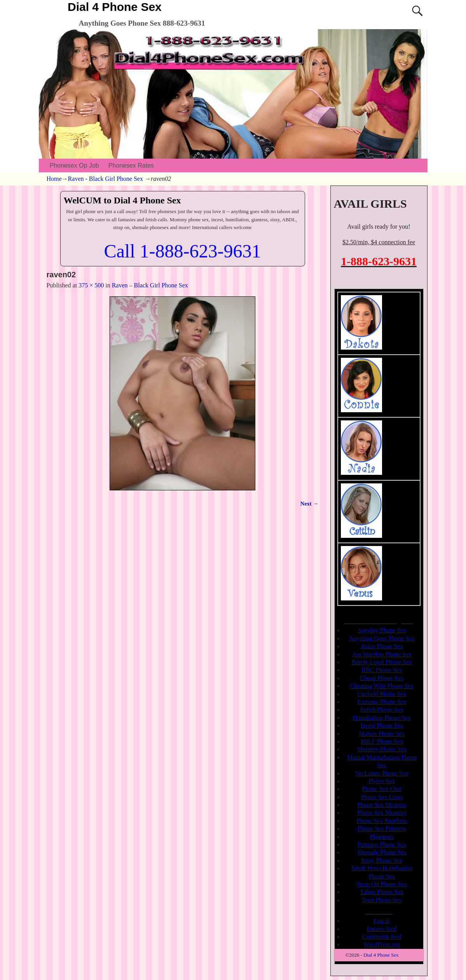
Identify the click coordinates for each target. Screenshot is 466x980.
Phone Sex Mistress (382, 805)
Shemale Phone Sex (382, 852)
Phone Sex (382, 781)
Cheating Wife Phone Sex (382, 686)
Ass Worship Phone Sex (382, 654)
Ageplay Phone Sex (382, 630)
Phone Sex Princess (382, 829)
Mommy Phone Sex (382, 749)
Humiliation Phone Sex (382, 718)
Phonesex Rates (131, 165)
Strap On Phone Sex (382, 884)
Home (54, 179)
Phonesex (382, 837)
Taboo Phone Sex (382, 892)
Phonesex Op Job (74, 165)
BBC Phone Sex (382, 670)
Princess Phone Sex (382, 844)
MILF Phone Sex (382, 741)
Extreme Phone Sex (382, 702)
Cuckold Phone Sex (382, 694)
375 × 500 (91, 285)
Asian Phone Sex (382, 646)
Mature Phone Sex (382, 734)
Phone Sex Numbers (382, 821)
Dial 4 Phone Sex (115, 7)
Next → (310, 504)
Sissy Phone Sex (382, 860)
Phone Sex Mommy (382, 813)
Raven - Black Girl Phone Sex (106, 179)
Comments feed (382, 937)
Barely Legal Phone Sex (382, 662)
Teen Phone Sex (382, 900)
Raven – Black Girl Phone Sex (150, 285)
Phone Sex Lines (382, 797)
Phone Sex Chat (382, 789)
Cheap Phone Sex (382, 678)
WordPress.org (382, 944)
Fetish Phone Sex (382, 710)
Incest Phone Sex (382, 725)
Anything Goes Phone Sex (382, 638)
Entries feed (382, 929)
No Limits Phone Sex (382, 773)
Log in (382, 921)
